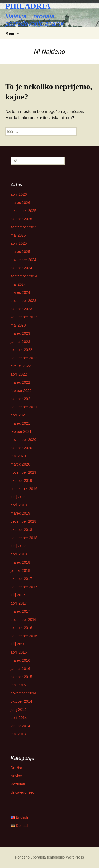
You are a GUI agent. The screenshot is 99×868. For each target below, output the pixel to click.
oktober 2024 (21, 268)
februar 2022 (21, 391)
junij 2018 (18, 546)
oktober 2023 (21, 309)
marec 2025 (20, 252)
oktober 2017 (21, 579)
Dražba (16, 768)
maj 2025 (18, 235)
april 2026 (19, 194)
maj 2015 (18, 685)
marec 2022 (20, 382)
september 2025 (24, 227)
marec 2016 (20, 660)
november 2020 (23, 440)
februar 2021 (21, 431)
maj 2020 (18, 456)
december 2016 (23, 620)
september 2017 (24, 587)
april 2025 (19, 243)
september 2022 (24, 358)
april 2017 (19, 603)
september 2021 (24, 407)
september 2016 (24, 636)
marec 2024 (20, 292)
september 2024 (24, 276)
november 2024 (23, 260)
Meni (10, 33)
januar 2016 (20, 669)
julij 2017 (18, 595)
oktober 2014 (21, 701)
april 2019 (19, 505)
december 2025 (23, 211)
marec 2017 (20, 611)
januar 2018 (20, 570)
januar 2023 (20, 342)
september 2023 (24, 317)
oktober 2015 (21, 677)
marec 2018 (20, 562)
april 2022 (19, 374)
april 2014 (19, 718)
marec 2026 (20, 203)
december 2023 (23, 301)
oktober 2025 (21, 219)
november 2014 (23, 693)
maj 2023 (18, 325)
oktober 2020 (21, 448)
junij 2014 (18, 709)
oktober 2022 (21, 350)
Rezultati (18, 784)
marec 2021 (20, 423)
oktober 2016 (21, 628)
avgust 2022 (21, 366)
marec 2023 (20, 333)
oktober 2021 (21, 399)
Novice (16, 776)
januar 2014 (20, 726)
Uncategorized (22, 792)
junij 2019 (18, 497)
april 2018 (19, 554)
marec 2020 (20, 464)
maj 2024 (18, 284)
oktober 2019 (21, 481)
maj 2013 (18, 734)
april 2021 (19, 415)
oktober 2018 (21, 530)
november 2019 (23, 472)
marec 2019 (20, 513)
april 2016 (19, 652)
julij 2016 (18, 644)
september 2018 (24, 538)
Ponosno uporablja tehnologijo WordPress (49, 857)
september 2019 (24, 489)
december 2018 (23, 521)
